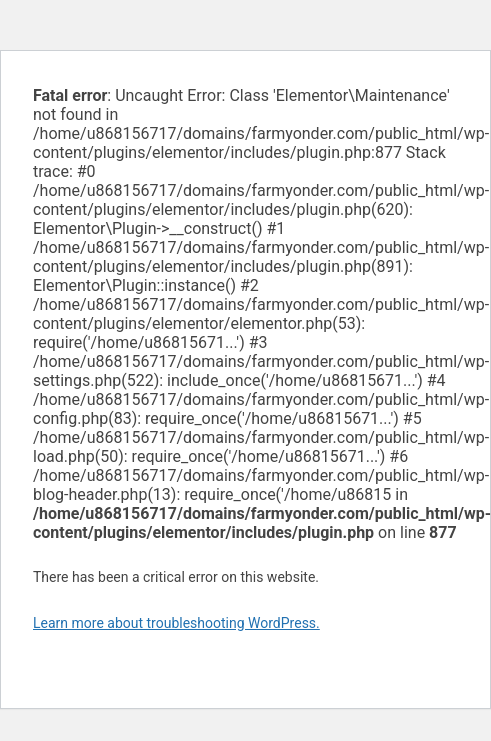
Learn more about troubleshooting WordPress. (176, 623)
